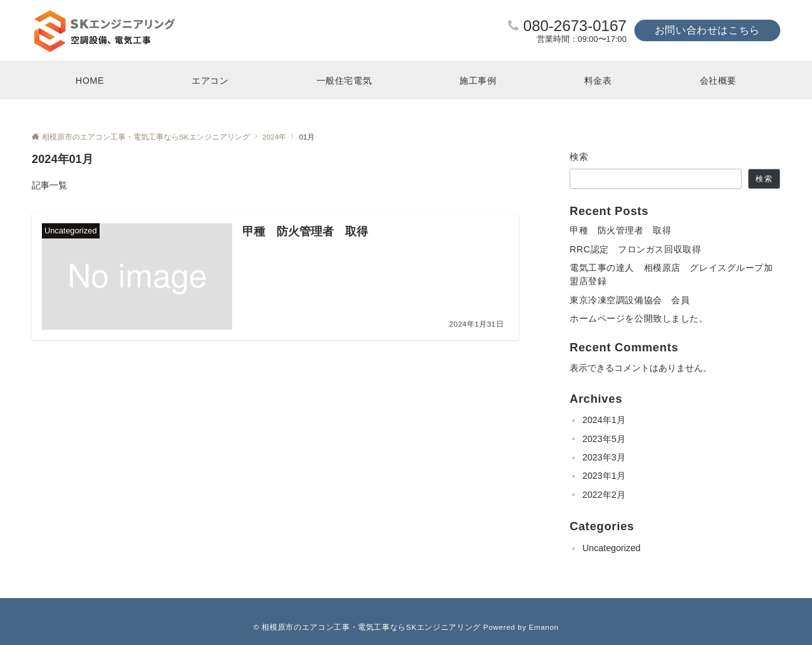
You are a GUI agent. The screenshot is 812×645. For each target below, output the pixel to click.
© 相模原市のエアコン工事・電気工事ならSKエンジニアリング (367, 627)
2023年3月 (604, 457)
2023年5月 (604, 439)
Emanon (543, 627)
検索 (580, 157)
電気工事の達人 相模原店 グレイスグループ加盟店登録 (671, 274)
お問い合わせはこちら (707, 30)
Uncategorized (612, 548)
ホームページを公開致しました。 (639, 318)
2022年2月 (604, 495)
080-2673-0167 (575, 26)
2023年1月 (604, 476)
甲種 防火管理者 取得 (620, 230)
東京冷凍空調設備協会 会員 (630, 300)
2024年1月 (604, 420)
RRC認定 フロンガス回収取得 (635, 249)
